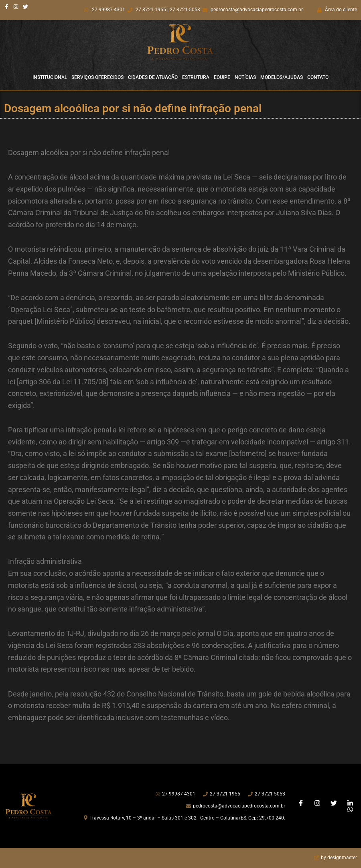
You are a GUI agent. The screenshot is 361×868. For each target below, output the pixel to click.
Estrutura (196, 77)
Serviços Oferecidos (97, 77)
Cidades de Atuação (153, 77)
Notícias (245, 77)
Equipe (222, 77)
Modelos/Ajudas (282, 77)
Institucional (50, 77)
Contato (318, 77)
